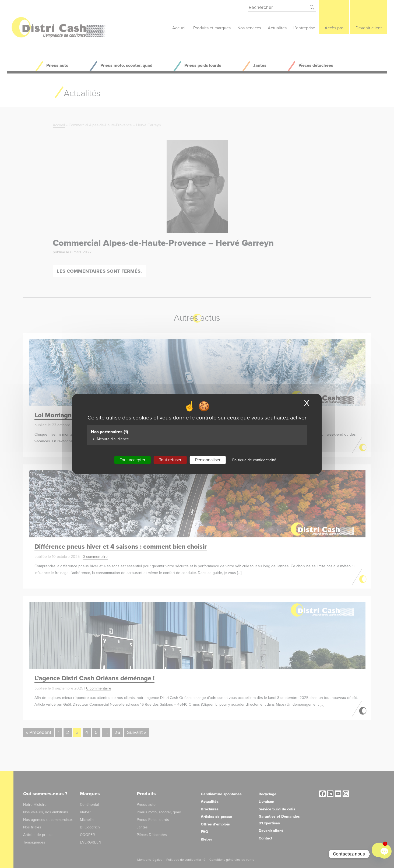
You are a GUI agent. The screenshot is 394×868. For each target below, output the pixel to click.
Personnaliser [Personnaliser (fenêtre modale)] (208, 460)
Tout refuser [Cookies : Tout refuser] (170, 460)
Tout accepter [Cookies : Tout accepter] (133, 460)
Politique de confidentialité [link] (254, 460)
